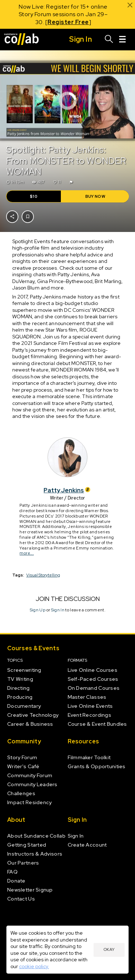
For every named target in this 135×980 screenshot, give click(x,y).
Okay (109, 949)
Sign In (57, 610)
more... (26, 553)
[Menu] (122, 40)
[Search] (109, 40)
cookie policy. (34, 966)
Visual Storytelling (43, 575)
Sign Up (37, 610)
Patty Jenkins (67, 490)
